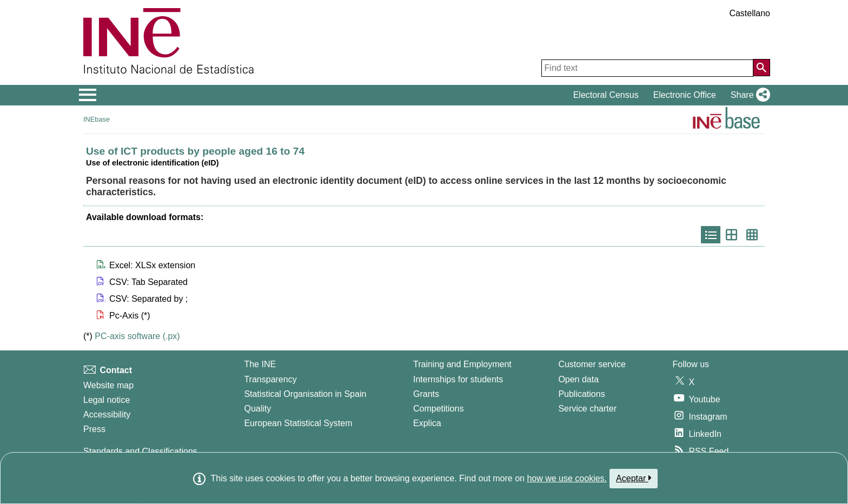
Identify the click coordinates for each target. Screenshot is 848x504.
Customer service (592, 364)
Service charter (587, 409)
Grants (426, 394)
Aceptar (634, 478)
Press (94, 429)
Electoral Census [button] (606, 95)
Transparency (270, 379)
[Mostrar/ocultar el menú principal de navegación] (88, 95)
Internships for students (458, 379)
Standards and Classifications (140, 451)
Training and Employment (462, 364)
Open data (578, 379)
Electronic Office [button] (685, 95)
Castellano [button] (750, 13)
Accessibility (107, 415)
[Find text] (647, 68)
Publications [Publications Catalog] (581, 394)
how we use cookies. (567, 478)
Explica (427, 423)
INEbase (97, 119)
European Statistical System (298, 423)
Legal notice (107, 400)
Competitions (438, 409)
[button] (748, 95)
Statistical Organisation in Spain (305, 394)
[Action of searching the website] (761, 68)
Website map (108, 385)
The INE (260, 364)
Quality (257, 409)
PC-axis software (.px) (137, 336)
